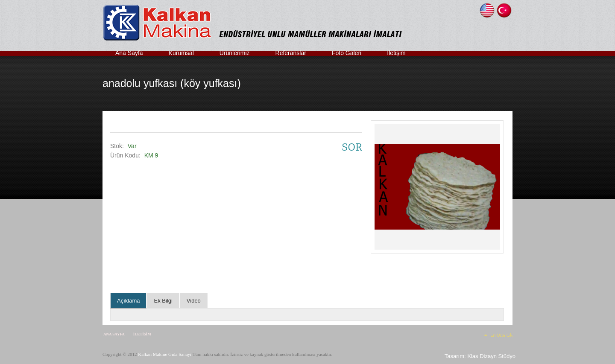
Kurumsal (181, 53)
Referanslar (291, 53)
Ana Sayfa (129, 53)
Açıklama (128, 301)
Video (194, 301)
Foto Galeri (347, 53)
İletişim (396, 53)
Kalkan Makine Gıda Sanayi (165, 354)
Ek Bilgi (163, 301)
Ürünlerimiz (235, 53)
